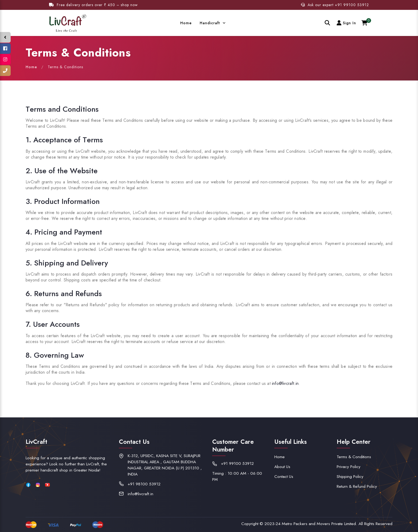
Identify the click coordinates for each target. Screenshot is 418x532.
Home (186, 23)
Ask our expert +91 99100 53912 (335, 5)
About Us (282, 467)
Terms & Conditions (354, 457)
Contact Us (284, 476)
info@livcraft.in (285, 383)
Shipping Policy (350, 476)
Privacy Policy (349, 467)
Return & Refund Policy (357, 486)
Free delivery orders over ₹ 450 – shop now (93, 5)
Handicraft (210, 23)
